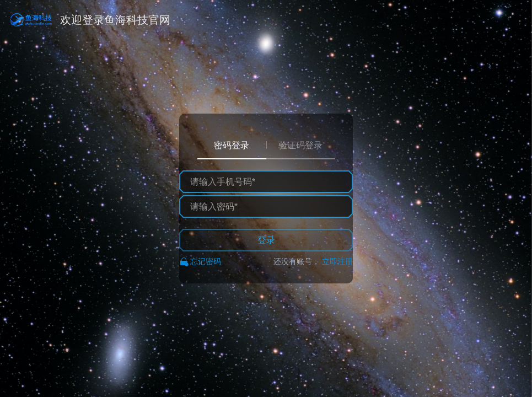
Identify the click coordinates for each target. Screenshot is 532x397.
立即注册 (337, 261)
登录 (266, 240)
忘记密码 (206, 261)
